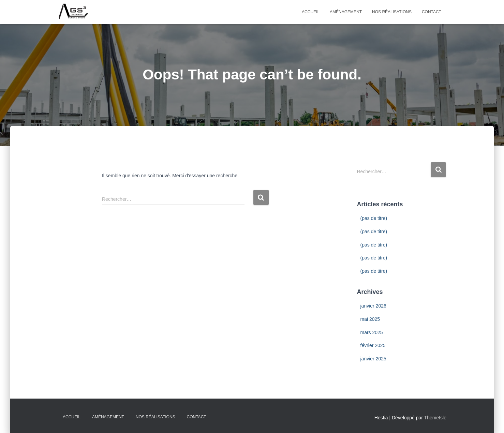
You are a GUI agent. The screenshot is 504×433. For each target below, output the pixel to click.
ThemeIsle (435, 418)
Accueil (311, 12)
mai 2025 (370, 319)
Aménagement (346, 12)
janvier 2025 (373, 359)
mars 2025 (372, 332)
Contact (432, 12)
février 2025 (373, 345)
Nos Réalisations (392, 12)
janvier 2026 (373, 306)
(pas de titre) (374, 218)
